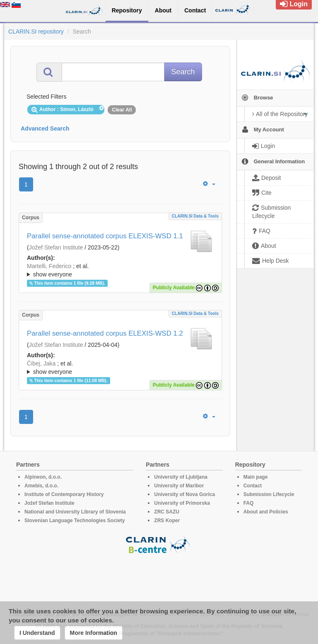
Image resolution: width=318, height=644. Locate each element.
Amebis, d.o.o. (41, 486)
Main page (256, 477)
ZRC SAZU (167, 512)
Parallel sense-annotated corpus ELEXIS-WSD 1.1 (105, 236)
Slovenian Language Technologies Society (75, 521)
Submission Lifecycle (269, 494)
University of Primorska (182, 503)
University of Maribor (179, 486)
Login (294, 4)
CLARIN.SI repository (36, 31)
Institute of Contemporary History (64, 494)
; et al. (120, 271)
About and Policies (266, 512)
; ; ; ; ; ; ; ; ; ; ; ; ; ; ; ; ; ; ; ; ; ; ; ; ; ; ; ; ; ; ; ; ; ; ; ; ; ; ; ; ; (120, 270)
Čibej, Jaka (41, 363)
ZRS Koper (167, 521)
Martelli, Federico (49, 266)
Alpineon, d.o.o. (43, 477)
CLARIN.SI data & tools (195, 216)
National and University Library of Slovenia (75, 512)
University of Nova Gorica (184, 494)
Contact (253, 486)
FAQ (249, 503)
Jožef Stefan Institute (56, 247)
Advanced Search (45, 128)
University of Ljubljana (181, 477)
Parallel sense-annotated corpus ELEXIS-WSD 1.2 (105, 333)
